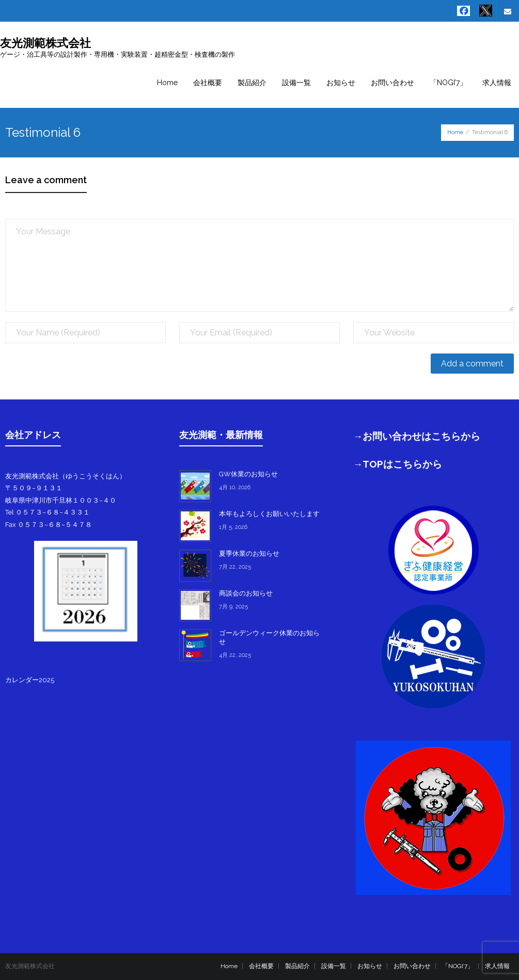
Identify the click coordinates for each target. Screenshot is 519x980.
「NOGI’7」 (458, 966)
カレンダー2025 (30, 680)
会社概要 (261, 966)
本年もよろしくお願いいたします (269, 514)
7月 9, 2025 (233, 607)
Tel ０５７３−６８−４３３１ (48, 512)
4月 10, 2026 (235, 487)
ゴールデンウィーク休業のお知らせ (269, 637)
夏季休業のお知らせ (249, 553)
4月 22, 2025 (235, 655)
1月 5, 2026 (233, 527)
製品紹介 (297, 966)
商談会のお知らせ (246, 593)
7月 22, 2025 (235, 567)
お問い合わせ (412, 966)
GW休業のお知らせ (248, 474)
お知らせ (370, 966)
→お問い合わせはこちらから (417, 436)
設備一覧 (334, 966)
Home (455, 132)
